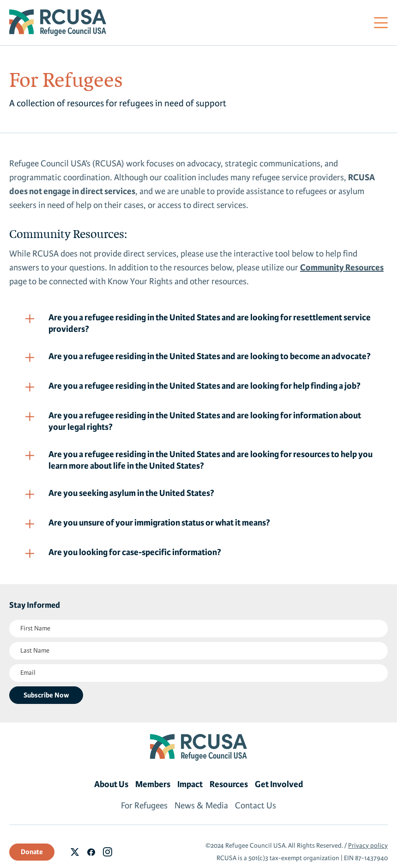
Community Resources (342, 268)
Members (153, 784)
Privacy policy (368, 846)
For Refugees (144, 806)
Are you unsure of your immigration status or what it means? (159, 523)
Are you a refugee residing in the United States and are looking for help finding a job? (205, 386)
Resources (229, 784)
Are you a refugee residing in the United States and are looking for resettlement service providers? (210, 323)
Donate (32, 852)
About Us (111, 784)
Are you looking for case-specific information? (135, 552)
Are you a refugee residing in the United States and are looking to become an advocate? (210, 356)
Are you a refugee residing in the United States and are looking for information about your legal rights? (205, 421)
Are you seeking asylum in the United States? (131, 493)
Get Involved (279, 784)
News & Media (201, 806)
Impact (190, 784)
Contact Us (256, 806)
